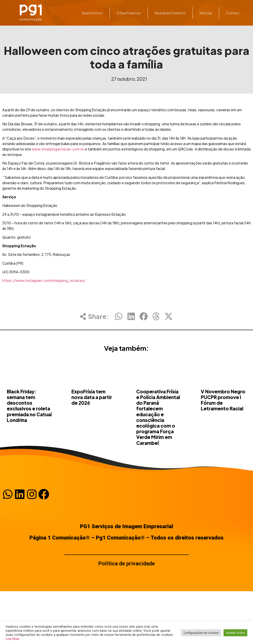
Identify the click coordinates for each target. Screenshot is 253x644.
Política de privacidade (126, 564)
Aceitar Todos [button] (235, 633)
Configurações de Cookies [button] (201, 633)
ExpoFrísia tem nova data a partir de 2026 (92, 424)
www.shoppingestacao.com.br (58, 149)
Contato (233, 13)
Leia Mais (13, 639)
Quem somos (92, 13)
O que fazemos (129, 13)
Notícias (206, 13)
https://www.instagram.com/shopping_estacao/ (44, 280)
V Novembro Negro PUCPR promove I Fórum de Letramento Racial (223, 427)
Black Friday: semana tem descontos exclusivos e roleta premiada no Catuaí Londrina (29, 433)
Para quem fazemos (170, 13)
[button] (119, 320)
